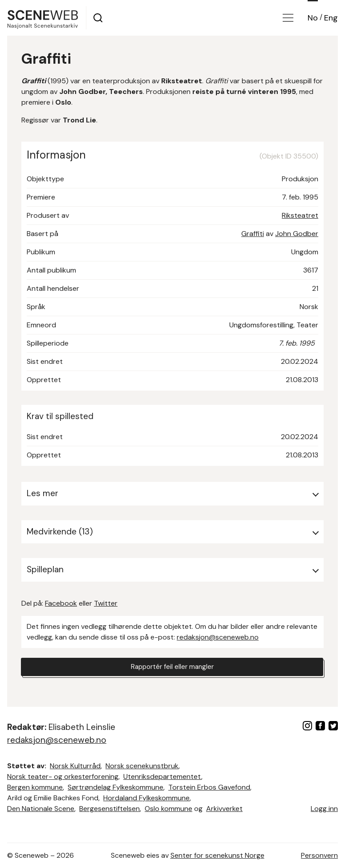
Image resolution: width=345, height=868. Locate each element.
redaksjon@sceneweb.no (218, 637)
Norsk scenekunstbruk (142, 766)
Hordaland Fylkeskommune (146, 798)
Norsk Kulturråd (75, 766)
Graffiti (253, 234)
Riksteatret (300, 215)
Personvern (319, 855)
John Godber (297, 234)
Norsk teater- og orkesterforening (63, 776)
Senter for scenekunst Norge (217, 855)
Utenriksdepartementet (162, 776)
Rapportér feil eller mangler (172, 667)
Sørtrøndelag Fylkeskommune (116, 787)
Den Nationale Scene (41, 809)
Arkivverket (224, 809)
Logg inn (324, 809)
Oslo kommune (168, 809)
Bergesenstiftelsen (110, 809)
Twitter (106, 603)
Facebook (61, 603)
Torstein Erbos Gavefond (209, 787)
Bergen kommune (35, 787)
